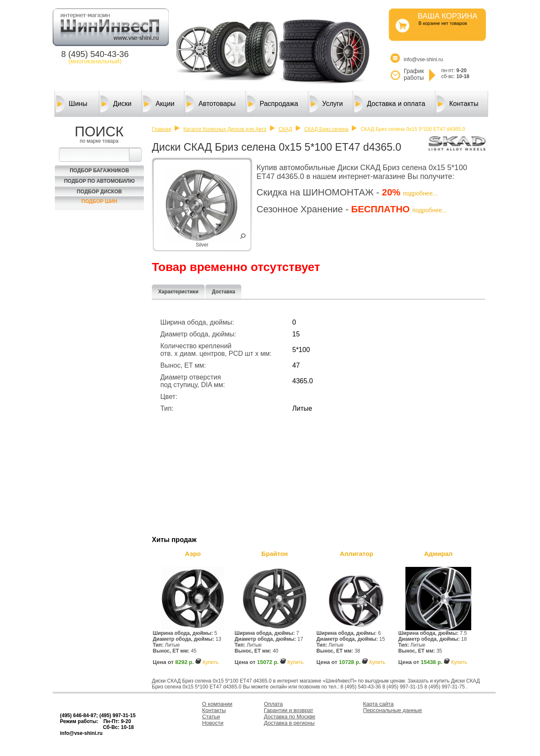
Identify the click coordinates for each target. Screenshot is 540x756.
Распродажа (273, 104)
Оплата (274, 704)
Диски (116, 104)
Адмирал (438, 554)
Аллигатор (356, 554)
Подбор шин (99, 201)
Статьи (211, 717)
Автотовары (211, 104)
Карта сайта (378, 704)
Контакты (458, 104)
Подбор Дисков (99, 192)
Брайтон (275, 554)
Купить (211, 662)
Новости (213, 723)
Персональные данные (393, 710)
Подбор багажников (99, 171)
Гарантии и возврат (289, 710)
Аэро (193, 554)
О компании (217, 704)
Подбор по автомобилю (100, 181)
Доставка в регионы (289, 723)
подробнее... (420, 193)
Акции (159, 104)
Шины (72, 104)
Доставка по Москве (290, 717)
